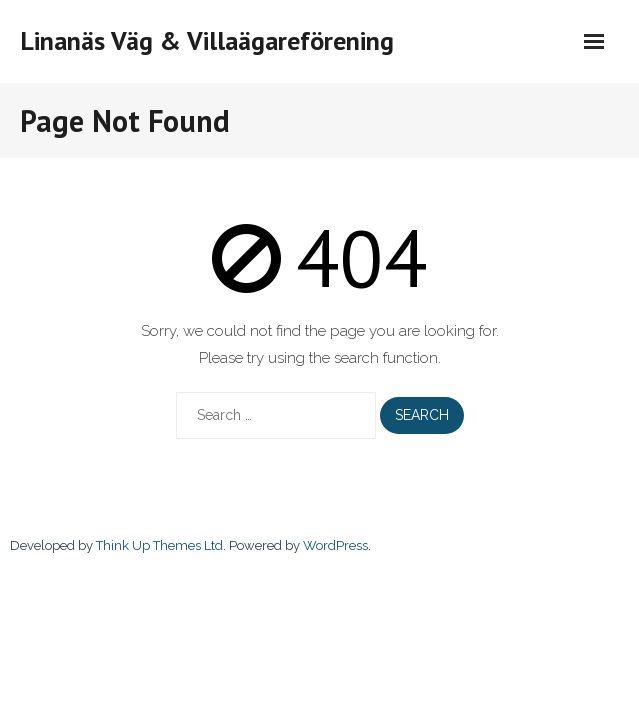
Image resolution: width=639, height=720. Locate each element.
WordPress (335, 545)
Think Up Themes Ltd (159, 545)
